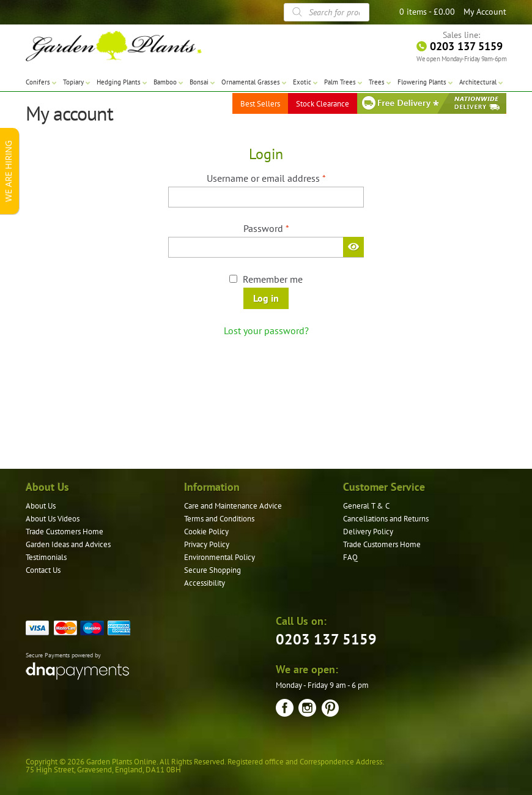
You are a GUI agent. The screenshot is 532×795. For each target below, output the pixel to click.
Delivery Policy (368, 532)
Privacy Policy (207, 544)
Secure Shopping (212, 570)
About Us (41, 506)
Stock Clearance (323, 104)
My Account (485, 12)
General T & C (366, 506)
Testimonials (46, 557)
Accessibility (205, 583)
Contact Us (43, 570)
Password (285, 228)
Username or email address (285, 177)
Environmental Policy (220, 557)
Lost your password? (266, 330)
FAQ (350, 557)
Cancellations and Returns (386, 519)
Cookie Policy (206, 532)
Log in (266, 298)
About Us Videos (53, 519)
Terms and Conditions (219, 519)
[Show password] (353, 247)
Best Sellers (260, 104)
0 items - (427, 12)
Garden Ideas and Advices (68, 544)
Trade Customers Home (65, 532)
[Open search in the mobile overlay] (327, 12)
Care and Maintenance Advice (233, 506)
